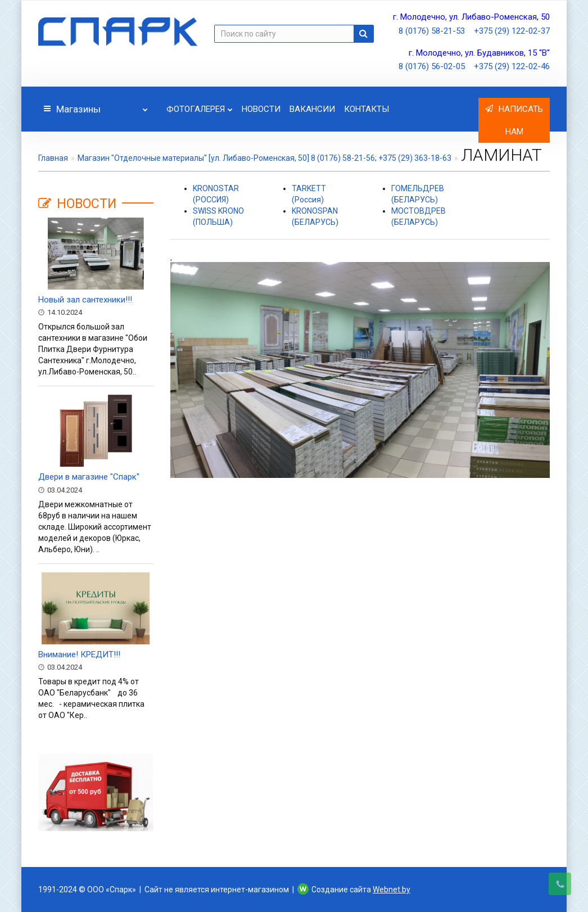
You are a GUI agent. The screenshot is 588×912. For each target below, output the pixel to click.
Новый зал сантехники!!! (85, 300)
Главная (53, 158)
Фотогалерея (200, 106)
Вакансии (312, 109)
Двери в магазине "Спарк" (89, 477)
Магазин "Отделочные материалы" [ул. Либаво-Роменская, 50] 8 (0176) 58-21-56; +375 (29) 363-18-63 (264, 158)
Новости (261, 109)
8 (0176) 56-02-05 (432, 66)
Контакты (367, 109)
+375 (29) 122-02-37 (512, 31)
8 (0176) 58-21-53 (432, 31)
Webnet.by (392, 890)
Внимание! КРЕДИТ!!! (79, 654)
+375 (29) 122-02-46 (512, 66)
